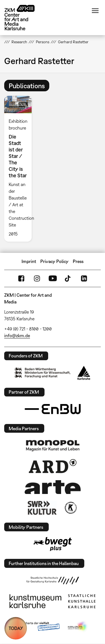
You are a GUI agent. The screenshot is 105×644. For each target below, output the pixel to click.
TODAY (16, 628)
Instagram (37, 278)
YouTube (53, 278)
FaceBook (21, 278)
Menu (95, 11)
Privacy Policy (54, 261)
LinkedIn (84, 278)
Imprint (29, 261)
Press (78, 261)
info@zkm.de (17, 335)
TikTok (68, 278)
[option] (20, 169)
